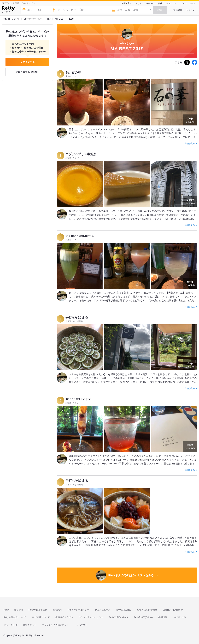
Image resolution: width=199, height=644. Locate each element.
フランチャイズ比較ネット (55, 625)
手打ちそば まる (77, 317)
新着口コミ (172, 3)
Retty (6, 610)
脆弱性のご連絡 (124, 610)
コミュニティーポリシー (91, 617)
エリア (139, 3)
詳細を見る (190, 144)
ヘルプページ (179, 617)
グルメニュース (188, 3)
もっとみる (190, 120)
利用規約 (57, 610)
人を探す (125, 3)
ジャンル (150, 3)
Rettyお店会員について (15, 617)
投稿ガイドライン (64, 617)
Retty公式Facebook (118, 617)
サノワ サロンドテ (78, 399)
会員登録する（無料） (27, 72)
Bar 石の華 (73, 73)
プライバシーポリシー (78, 610)
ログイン (191, 10)
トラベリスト (81, 625)
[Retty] (8, 9)
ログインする (27, 62)
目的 (160, 3)
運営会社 (19, 610)
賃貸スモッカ (30, 625)
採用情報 (163, 617)
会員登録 (178, 10)
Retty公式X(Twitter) (143, 617)
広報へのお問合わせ (147, 610)
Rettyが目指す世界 (38, 610)
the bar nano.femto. (80, 236)
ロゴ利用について (41, 617)
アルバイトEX (10, 625)
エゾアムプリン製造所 (81, 154)
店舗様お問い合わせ (173, 610)
